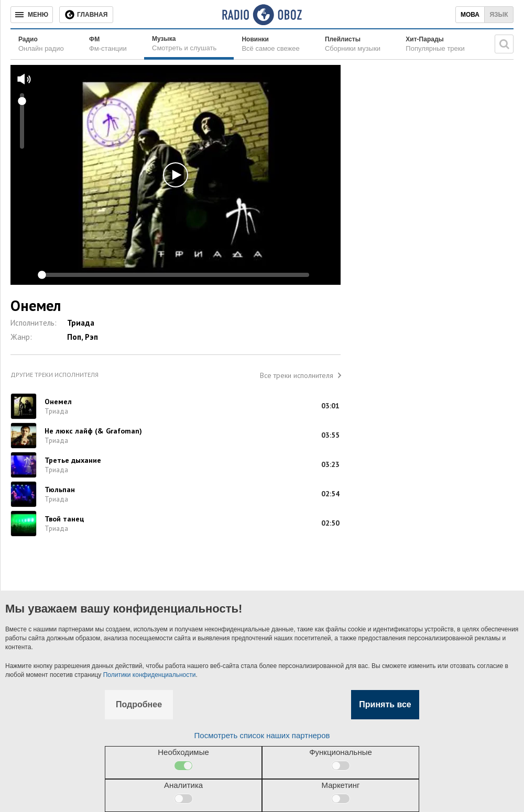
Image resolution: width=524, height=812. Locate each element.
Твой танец (64, 519)
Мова (470, 15)
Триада (81, 323)
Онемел (58, 402)
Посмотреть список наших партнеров (262, 735)
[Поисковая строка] (504, 44)
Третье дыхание (73, 460)
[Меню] (32, 15)
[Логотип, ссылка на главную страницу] (262, 15)
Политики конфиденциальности (150, 675)
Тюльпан (60, 490)
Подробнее (139, 704)
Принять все (385, 704)
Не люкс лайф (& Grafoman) (93, 431)
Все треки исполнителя (297, 375)
